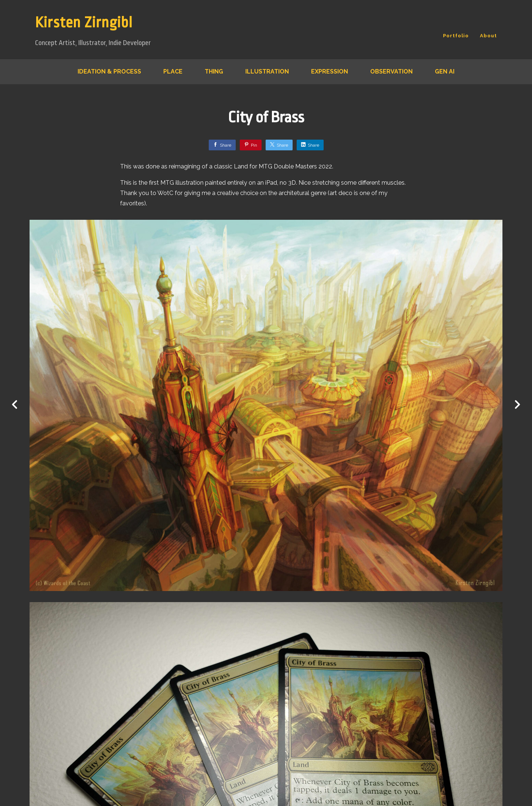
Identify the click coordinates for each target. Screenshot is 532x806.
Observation (391, 71)
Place (173, 71)
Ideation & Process (109, 71)
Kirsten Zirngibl (84, 23)
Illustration (267, 71)
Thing (214, 71)
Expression (330, 71)
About (488, 36)
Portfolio (456, 36)
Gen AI (445, 71)
